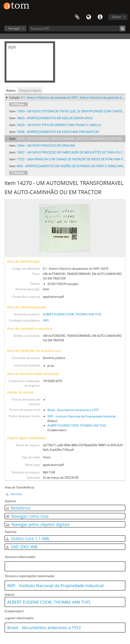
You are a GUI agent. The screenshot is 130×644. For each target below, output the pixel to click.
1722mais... (18, 173)
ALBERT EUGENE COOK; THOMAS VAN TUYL (72, 314)
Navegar (14, 28)
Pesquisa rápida (30, 90)
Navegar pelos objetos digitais (38, 524)
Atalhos (100, 17)
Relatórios (18, 508)
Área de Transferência (77, 17)
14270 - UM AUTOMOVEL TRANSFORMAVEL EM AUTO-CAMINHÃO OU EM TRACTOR (73, 139)
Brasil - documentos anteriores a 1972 (73, 410)
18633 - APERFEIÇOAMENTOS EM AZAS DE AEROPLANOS (55, 118)
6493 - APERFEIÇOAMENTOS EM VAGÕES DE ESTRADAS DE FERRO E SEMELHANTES (72, 166)
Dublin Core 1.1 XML (28, 538)
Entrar (117, 17)
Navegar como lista (27, 516)
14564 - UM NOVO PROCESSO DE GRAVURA (46, 145)
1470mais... (18, 104)
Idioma (89, 17)
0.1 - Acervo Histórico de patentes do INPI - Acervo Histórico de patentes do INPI (75, 98)
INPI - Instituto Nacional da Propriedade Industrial (81, 416)
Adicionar (16, 494)
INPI (46, 320)
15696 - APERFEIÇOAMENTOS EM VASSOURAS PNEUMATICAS (58, 132)
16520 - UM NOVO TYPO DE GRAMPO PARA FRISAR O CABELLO (59, 125)
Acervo (11, 90)
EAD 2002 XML (22, 547)
